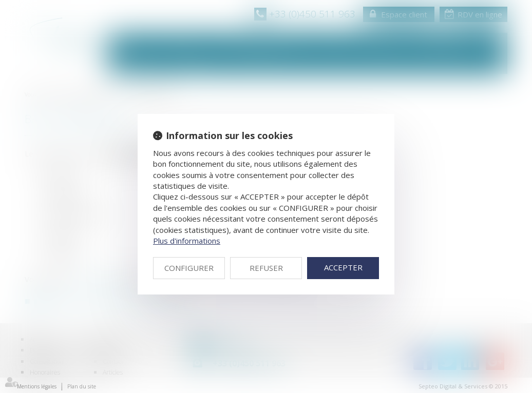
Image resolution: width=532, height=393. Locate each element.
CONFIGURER (189, 268)
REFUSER (266, 268)
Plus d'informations (187, 241)
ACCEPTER (343, 267)
